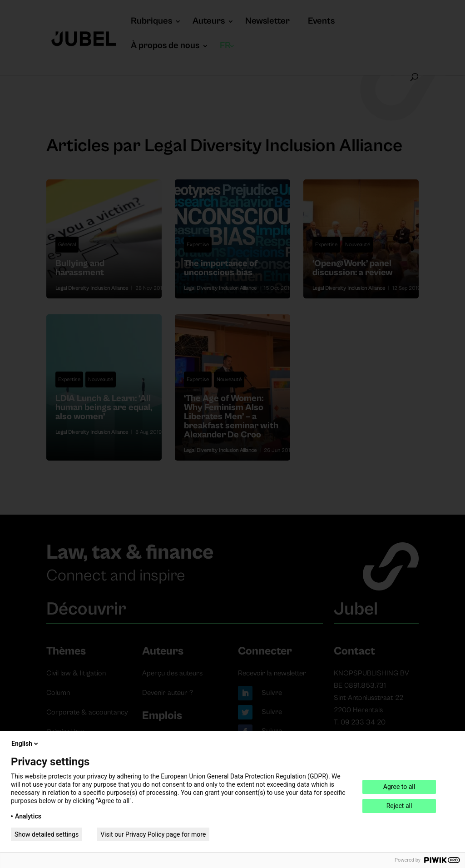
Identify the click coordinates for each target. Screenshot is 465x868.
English (25, 744)
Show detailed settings (47, 834)
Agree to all (399, 787)
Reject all (399, 806)
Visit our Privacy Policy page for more (153, 834)
